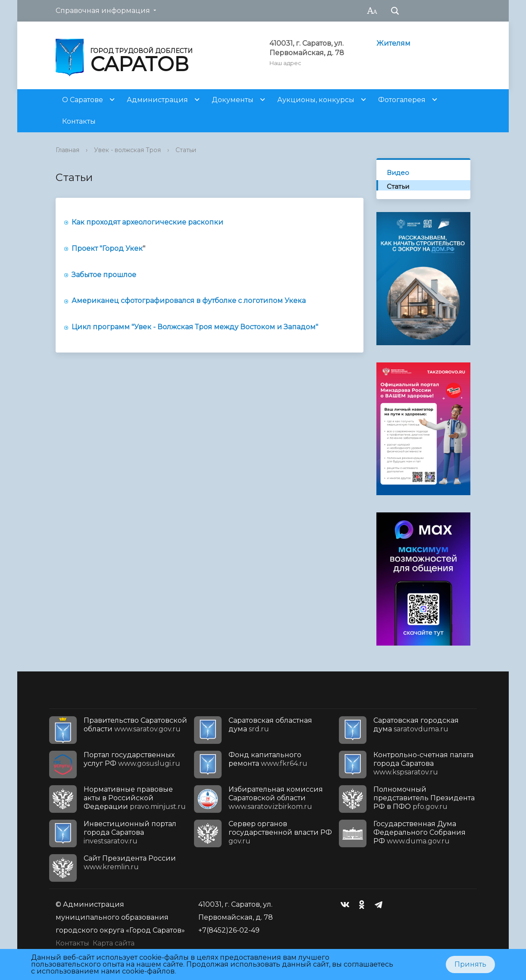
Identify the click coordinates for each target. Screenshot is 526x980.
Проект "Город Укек (107, 248)
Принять (470, 964)
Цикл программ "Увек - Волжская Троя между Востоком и (177, 327)
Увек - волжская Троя (127, 150)
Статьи (186, 150)
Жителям (393, 43)
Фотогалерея (402, 100)
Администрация (157, 100)
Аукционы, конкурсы (316, 100)
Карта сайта (114, 943)
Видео (398, 173)
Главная (67, 150)
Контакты (79, 121)
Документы (233, 100)
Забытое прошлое (104, 275)
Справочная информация (103, 11)
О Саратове (83, 100)
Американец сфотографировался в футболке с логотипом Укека (189, 301)
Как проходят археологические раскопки (147, 222)
